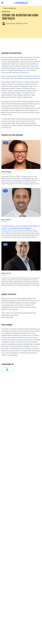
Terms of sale (21, 611)
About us (21, 579)
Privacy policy (21, 615)
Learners (21, 591)
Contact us (21, 587)
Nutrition (6, 12)
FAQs (21, 583)
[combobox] (40, 3)
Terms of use (21, 607)
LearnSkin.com (32, 73)
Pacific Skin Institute (22, 229)
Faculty (21, 595)
